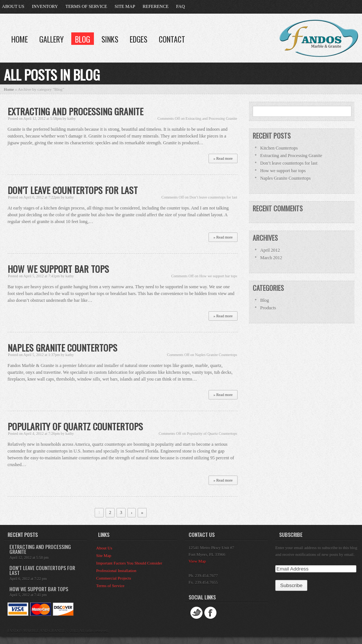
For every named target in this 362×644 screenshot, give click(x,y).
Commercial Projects (114, 578)
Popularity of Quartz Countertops (75, 426)
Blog (83, 39)
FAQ (180, 6)
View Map (197, 561)
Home (20, 39)
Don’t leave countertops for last (73, 190)
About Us (13, 6)
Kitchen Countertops (279, 148)
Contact (172, 39)
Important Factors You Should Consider (129, 563)
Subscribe (291, 535)
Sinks (110, 39)
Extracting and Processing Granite (75, 111)
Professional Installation (116, 571)
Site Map (125, 6)
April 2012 (270, 250)
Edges (139, 39)
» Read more (223, 158)
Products (268, 308)
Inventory (45, 6)
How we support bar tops (58, 269)
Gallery (51, 39)
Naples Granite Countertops (62, 347)
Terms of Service (86, 6)
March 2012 (271, 258)
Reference (156, 6)
